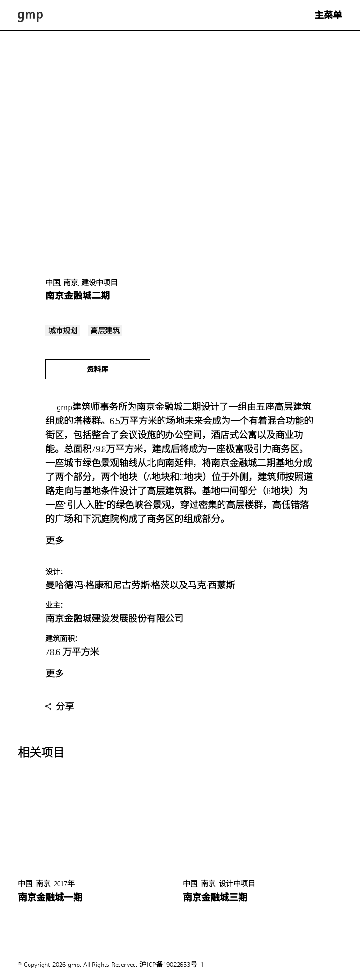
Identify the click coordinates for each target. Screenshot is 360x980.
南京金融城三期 (215, 898)
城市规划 (63, 331)
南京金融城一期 (50, 898)
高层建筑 (105, 331)
